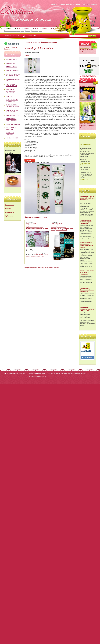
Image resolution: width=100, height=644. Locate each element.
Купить (27, 56)
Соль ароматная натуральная (12, 101)
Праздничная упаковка (11, 128)
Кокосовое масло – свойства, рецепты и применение (87, 222)
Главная (7, 36)
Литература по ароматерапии (11, 120)
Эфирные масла (12, 60)
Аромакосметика (12, 70)
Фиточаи (9, 96)
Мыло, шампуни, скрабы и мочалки (12, 106)
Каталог (17, 36)
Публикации (9, 216)
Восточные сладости (10, 134)
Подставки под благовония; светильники (11, 91)
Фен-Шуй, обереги (12, 138)
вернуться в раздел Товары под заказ (36, 268)
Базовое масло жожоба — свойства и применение (87, 272)
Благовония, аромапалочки (11, 85)
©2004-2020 (7, 373)
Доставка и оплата (32, 36)
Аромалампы (10, 63)
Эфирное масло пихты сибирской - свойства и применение (87, 198)
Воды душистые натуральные (12, 111)
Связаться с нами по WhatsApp (12, 47)
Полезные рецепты (13, 124)
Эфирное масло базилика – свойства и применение (87, 290)
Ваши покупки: (84, 48)
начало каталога (54, 268)
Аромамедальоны (12, 115)
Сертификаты (9, 212)
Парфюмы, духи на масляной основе (13, 75)
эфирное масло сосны (38, 256)
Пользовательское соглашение (37, 377)
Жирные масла (11, 67)
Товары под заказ (56, 224)
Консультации (10, 205)
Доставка (8, 209)
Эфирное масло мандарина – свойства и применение (87, 309)
